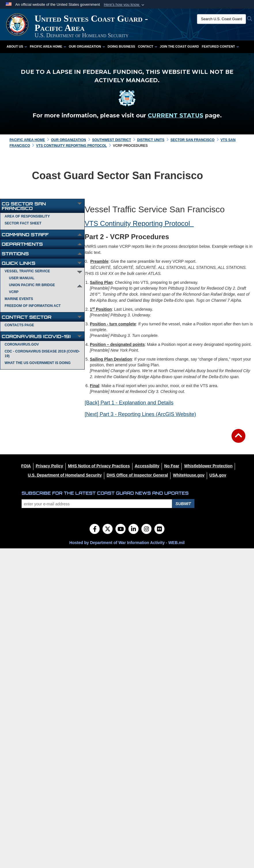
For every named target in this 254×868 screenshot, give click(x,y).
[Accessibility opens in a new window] (147, 466)
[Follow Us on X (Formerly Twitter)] (108, 530)
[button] (125, 5)
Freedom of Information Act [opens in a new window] (33, 306)
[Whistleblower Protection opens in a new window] (208, 466)
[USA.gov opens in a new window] (218, 475)
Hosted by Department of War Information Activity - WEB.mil (127, 543)
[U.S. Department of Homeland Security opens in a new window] (65, 475)
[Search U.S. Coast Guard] (221, 19)
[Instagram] (146, 530)
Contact (147, 46)
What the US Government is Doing (38, 363)
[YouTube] (121, 530)
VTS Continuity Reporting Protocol (139, 223)
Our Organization (87, 46)
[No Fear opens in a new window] (172, 466)
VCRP (14, 292)
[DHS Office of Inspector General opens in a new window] (137, 475)
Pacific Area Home (48, 46)
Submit (183, 504)
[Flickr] (159, 530)
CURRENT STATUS (176, 115)
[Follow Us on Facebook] (95, 530)
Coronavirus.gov (22, 344)
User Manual (22, 278)
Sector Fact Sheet (23, 223)
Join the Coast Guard (179, 46)
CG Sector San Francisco (24, 206)
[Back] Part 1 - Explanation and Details (129, 403)
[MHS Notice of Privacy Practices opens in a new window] (99, 466)
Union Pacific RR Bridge (32, 285)
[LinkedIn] (133, 530)
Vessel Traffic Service (27, 271)
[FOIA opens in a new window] (26, 466)
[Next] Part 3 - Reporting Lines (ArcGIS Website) (140, 414)
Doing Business (121, 46)
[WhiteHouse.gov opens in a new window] (189, 475)
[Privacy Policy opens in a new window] (49, 466)
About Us (17, 46)
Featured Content (220, 46)
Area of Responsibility (27, 216)
